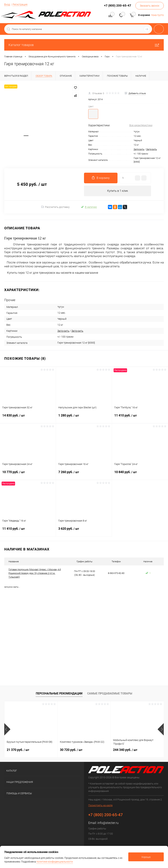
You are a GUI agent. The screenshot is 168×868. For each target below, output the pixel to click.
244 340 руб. (125, 750)
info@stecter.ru (108, 823)
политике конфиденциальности (55, 862)
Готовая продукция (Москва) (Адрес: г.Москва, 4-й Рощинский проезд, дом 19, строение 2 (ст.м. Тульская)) (35, 573)
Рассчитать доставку (55, 207)
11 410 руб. (140, 418)
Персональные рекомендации (59, 693)
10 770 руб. (28, 474)
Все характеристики (141, 125)
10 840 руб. (140, 474)
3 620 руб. (84, 531)
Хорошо (146, 857)
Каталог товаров (84, 45)
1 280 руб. (84, 418)
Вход (7, 4)
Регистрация (20, 4)
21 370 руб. (18, 750)
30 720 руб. (71, 750)
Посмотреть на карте (100, 805)
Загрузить (139, 149)
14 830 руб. (28, 418)
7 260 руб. (84, 474)
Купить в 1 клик (118, 191)
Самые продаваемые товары (110, 693)
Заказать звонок (150, 6)
